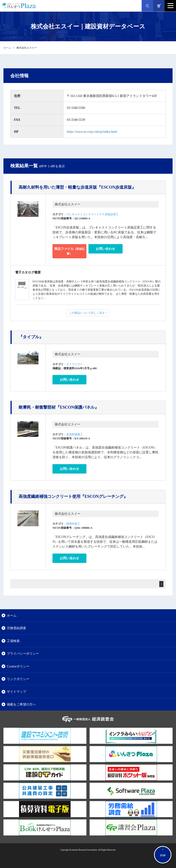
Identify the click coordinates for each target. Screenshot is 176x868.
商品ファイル (69, 251)
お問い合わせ (105, 249)
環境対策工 (73, 524)
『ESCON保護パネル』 (59, 407)
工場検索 (13, 641)
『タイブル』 (31, 337)
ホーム (7, 48)
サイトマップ (16, 692)
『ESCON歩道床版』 (77, 187)
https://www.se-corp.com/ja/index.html (92, 132)
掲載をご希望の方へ (21, 704)
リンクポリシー (18, 679)
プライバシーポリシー (23, 653)
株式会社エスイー (68, 204)
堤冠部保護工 (74, 434)
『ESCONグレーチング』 (73, 496)
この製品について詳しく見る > (88, 313)
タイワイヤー (74, 364)
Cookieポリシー (18, 666)
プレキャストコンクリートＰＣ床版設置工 (92, 214)
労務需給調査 (16, 628)
